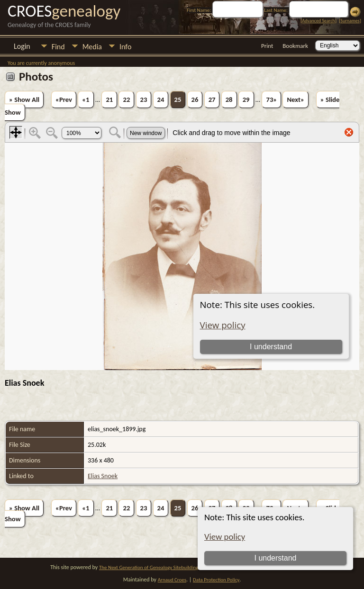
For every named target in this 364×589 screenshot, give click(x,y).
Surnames (350, 21)
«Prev (64, 100)
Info (125, 47)
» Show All (24, 100)
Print (267, 46)
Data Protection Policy (216, 580)
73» (271, 100)
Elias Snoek (103, 476)
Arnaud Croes (172, 580)
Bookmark (295, 46)
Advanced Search (318, 21)
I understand (275, 558)
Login (22, 46)
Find (58, 47)
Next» (296, 100)
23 (144, 100)
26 (195, 100)
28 (229, 100)
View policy (225, 537)
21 (109, 100)
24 (161, 100)
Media (92, 47)
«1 (86, 100)
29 (246, 100)
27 (212, 100)
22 (126, 100)
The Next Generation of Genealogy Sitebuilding (149, 567)
